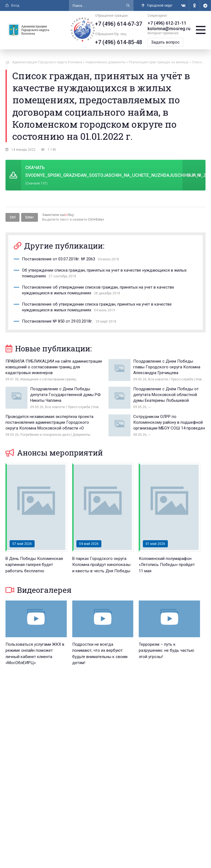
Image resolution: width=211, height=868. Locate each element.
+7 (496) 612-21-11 (167, 23)
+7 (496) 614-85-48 (119, 42)
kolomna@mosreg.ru (169, 29)
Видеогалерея (38, 590)
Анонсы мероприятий (54, 453)
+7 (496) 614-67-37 (119, 24)
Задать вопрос (165, 42)
